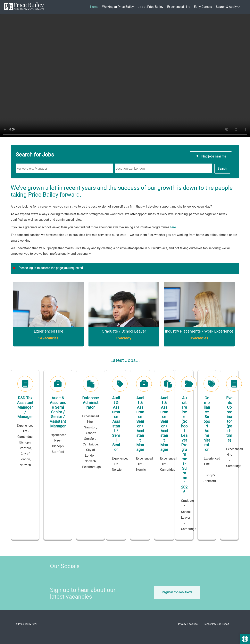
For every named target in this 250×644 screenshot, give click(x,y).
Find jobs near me (213, 155)
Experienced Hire (179, 7)
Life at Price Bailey (150, 7)
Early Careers (203, 7)
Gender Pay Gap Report (216, 624)
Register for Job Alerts (177, 592)
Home (94, 7)
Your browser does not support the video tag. (125, 76)
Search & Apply (226, 7)
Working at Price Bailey (118, 7)
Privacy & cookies (188, 624)
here (173, 227)
